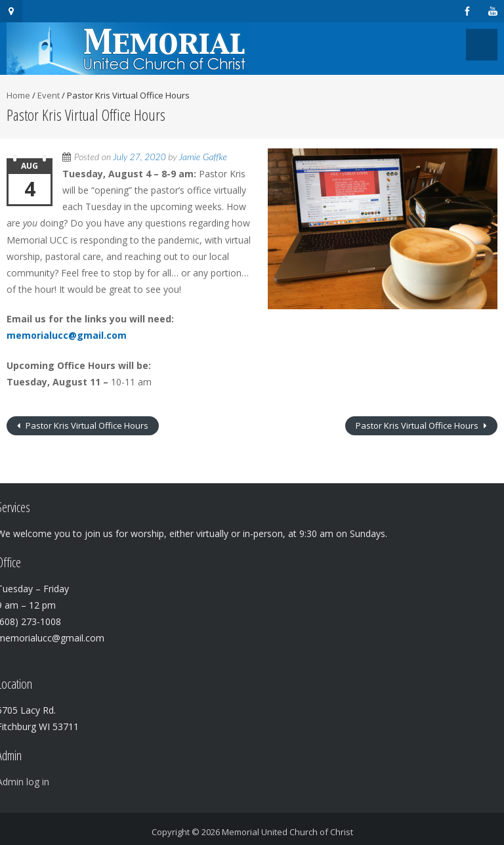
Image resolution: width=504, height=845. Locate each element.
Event (49, 95)
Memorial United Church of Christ (287, 832)
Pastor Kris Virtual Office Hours (86, 425)
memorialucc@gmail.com (67, 335)
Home (18, 95)
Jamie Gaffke (203, 157)
